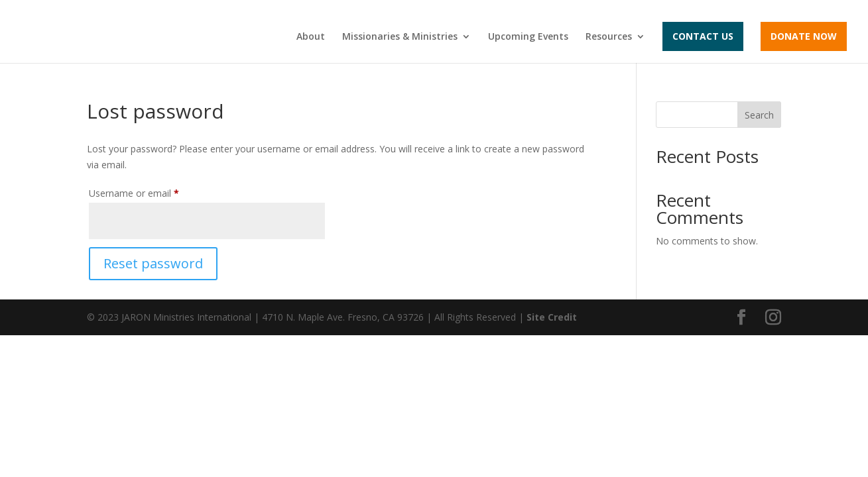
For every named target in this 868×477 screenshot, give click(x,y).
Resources (609, 37)
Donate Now (804, 36)
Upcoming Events (528, 37)
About (311, 37)
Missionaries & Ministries (400, 37)
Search (759, 115)
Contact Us (703, 36)
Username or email (153, 192)
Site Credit (552, 317)
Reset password (153, 263)
